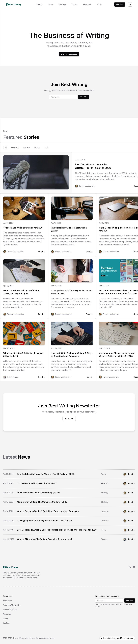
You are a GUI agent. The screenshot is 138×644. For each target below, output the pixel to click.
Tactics (74, 4)
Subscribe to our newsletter (107, 596)
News (51, 4)
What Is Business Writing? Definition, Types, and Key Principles (21, 292)
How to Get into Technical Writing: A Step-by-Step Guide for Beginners (72, 355)
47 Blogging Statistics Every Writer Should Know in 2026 (72, 292)
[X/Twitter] (130, 572)
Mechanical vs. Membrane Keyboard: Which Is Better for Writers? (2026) (117, 355)
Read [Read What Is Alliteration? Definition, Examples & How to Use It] (132, 539)
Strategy (62, 4)
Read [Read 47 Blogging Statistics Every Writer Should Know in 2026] (132, 521)
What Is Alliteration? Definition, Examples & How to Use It (23, 355)
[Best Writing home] (14, 4)
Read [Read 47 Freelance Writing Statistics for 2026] (132, 483)
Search (40, 4)
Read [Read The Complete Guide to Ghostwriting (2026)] (132, 493)
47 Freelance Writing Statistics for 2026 (23, 228)
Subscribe (120, 4)
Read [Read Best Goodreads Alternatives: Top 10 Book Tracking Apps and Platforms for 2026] (132, 530)
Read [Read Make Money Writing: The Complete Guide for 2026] (132, 502)
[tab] (6, 147)
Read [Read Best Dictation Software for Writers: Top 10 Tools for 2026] (132, 474)
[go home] (10, 567)
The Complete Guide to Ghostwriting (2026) (69, 229)
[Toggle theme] (130, 4)
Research (87, 4)
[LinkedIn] (134, 572)
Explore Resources (69, 54)
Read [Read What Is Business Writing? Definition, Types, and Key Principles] (132, 511)
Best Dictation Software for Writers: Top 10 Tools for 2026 (93, 166)
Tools (99, 4)
